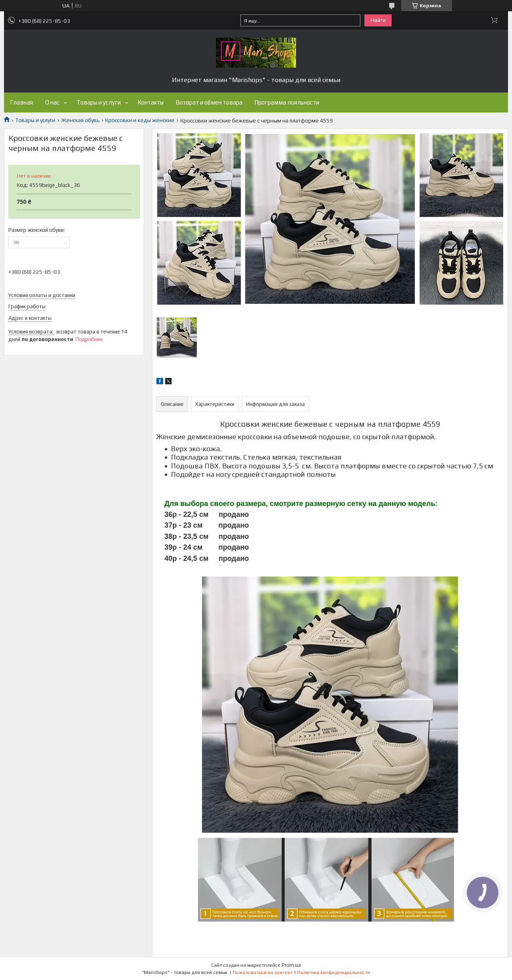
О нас (52, 102)
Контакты (151, 102)
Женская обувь (80, 120)
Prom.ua (291, 965)
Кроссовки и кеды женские (140, 120)
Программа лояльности (287, 102)
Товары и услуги (99, 102)
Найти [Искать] (378, 20)
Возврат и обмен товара (209, 102)
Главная (22, 102)
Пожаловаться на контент (263, 972)
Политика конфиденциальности (334, 972)
